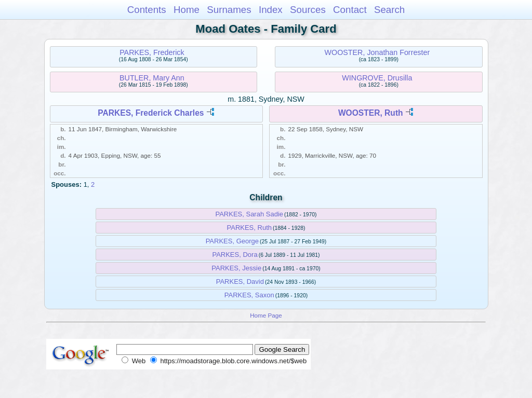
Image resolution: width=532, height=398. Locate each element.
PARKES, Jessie (236, 268)
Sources (308, 10)
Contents (147, 10)
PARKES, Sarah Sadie (249, 214)
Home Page (266, 315)
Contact (350, 10)
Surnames (229, 10)
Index (271, 10)
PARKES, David (240, 282)
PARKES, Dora (235, 255)
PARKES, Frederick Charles (151, 113)
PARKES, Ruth (249, 228)
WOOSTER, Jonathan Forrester (377, 52)
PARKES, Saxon (249, 295)
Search (389, 10)
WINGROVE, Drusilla (377, 78)
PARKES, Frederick (152, 52)
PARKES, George (232, 241)
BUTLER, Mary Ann (152, 78)
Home (187, 10)
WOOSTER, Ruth (371, 113)
